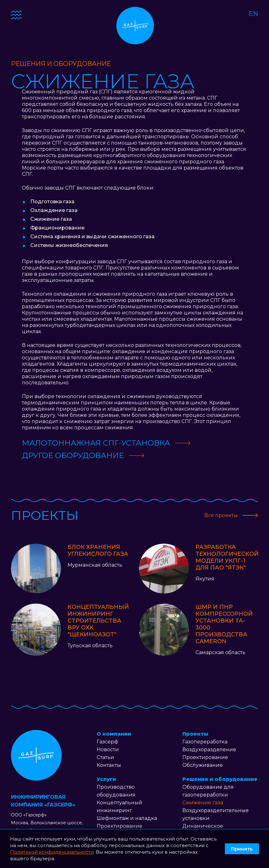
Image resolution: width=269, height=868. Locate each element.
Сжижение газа (203, 803)
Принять (242, 849)
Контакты (109, 765)
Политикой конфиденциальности (52, 852)
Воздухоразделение (209, 750)
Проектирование (119, 826)
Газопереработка (205, 742)
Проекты (195, 734)
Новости (108, 750)
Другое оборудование (73, 455)
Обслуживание (203, 765)
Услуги (106, 779)
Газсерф (107, 742)
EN (253, 14)
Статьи (105, 757)
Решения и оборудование (220, 779)
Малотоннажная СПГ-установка (96, 443)
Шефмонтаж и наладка (127, 818)
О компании (114, 734)
